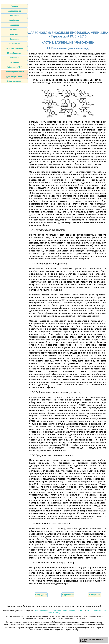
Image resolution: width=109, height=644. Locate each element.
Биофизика (14, 20)
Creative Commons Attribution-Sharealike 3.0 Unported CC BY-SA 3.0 (59, 611)
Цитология (14, 58)
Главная (14, 6)
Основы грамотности (14, 72)
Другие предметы (14, 76)
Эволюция (14, 62)
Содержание (68, 595)
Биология (14, 16)
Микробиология (14, 53)
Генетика (14, 34)
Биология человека (14, 48)
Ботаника (14, 30)
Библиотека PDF (14, 67)
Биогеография (14, 11)
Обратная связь (14, 81)
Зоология (14, 39)
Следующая (95, 595)
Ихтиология (14, 44)
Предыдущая (41, 595)
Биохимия (14, 25)
